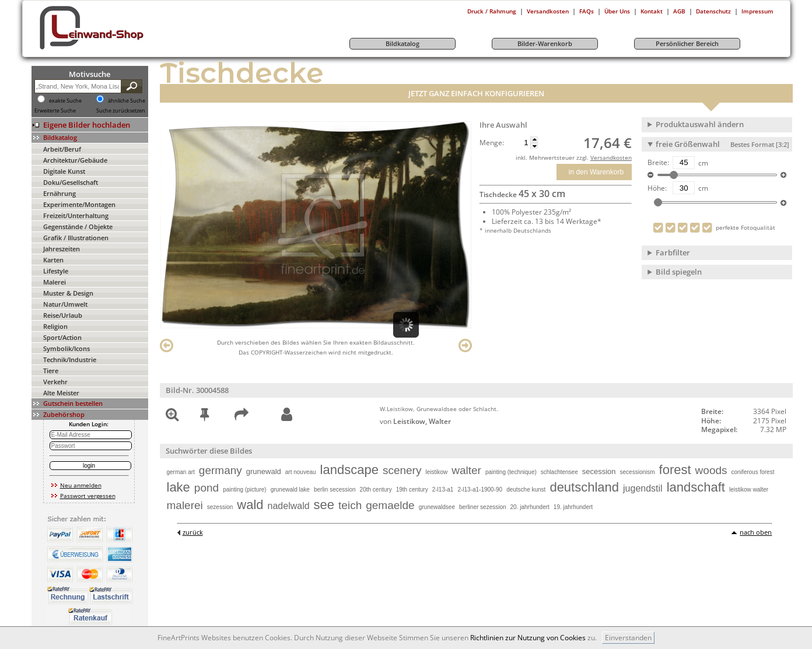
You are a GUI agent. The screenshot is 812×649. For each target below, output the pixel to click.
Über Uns (617, 11)
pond (206, 488)
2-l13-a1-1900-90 (480, 490)
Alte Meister (61, 393)
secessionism (638, 472)
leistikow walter (749, 490)
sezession (220, 507)
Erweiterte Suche (55, 111)
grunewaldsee (437, 507)
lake (178, 487)
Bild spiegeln (679, 272)
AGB (679, 11)
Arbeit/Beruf (62, 149)
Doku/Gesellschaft (71, 182)
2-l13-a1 (443, 490)
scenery (402, 470)
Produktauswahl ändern (700, 124)
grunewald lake (290, 490)
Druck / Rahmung (492, 11)
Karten (53, 260)
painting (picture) (244, 490)
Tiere (51, 371)
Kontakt (652, 11)
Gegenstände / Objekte (78, 227)
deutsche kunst (526, 490)
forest (675, 470)
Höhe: (657, 188)
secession (599, 471)
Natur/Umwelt (65, 304)
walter (466, 470)
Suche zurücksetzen (121, 111)
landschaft (696, 487)
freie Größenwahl (722, 144)
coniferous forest (753, 472)
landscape (349, 470)
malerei (185, 505)
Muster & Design (68, 293)
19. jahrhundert (573, 507)
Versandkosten (548, 11)
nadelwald (289, 506)
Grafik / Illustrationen (76, 238)
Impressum (757, 11)
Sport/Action (62, 337)
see (324, 505)
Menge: (492, 143)
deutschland (584, 487)
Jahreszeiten (62, 249)
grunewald (264, 471)
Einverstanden (628, 638)
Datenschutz (713, 11)
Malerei (55, 282)
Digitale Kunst (64, 171)
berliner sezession (483, 507)
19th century (412, 490)
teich (350, 505)
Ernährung (60, 193)
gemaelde (390, 505)
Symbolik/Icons (66, 348)
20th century (376, 490)
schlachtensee (559, 472)
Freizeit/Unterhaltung (76, 215)
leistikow (436, 472)
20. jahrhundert (530, 507)
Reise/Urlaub (63, 315)
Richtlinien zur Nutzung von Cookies (528, 638)
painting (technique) (511, 472)
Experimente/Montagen (79, 204)
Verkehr (55, 382)
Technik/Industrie (70, 359)
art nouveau (301, 472)
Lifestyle (56, 271)
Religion (55, 326)
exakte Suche (65, 101)
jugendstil (643, 488)
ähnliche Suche (127, 101)
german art (181, 472)
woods (711, 470)
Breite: (658, 163)
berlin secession (335, 490)
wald (250, 505)
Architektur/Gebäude (75, 160)
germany (220, 470)
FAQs (587, 11)
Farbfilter (673, 252)
